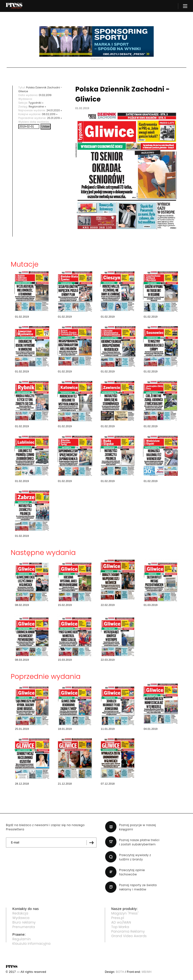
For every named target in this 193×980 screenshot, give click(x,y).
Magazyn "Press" (125, 913)
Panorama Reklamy (128, 931)
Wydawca (21, 918)
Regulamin (22, 939)
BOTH (120, 972)
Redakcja (20, 913)
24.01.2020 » (54, 110)
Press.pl (118, 918)
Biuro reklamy (24, 922)
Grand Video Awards (129, 936)
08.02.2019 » (50, 114)
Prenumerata (24, 927)
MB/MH (147, 972)
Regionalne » (37, 107)
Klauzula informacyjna (31, 944)
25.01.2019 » (55, 118)
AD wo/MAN (121, 922)
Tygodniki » (36, 103)
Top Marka (120, 927)
